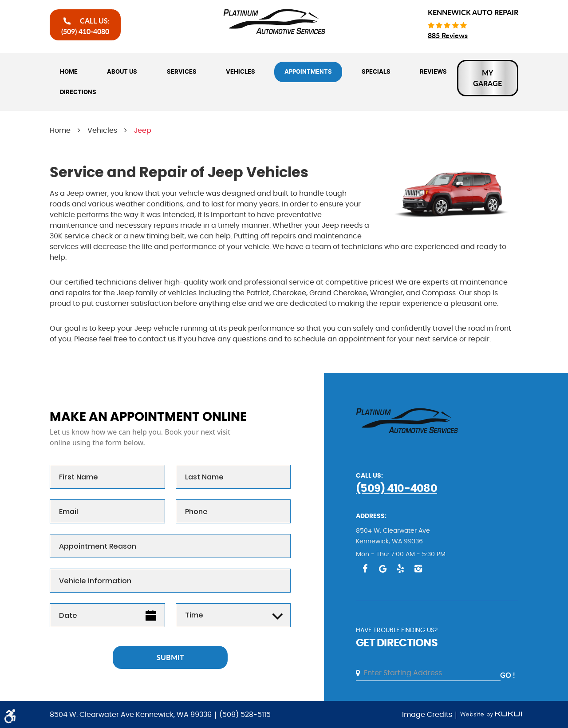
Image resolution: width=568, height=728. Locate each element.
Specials (376, 72)
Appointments (308, 72)
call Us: (85, 26)
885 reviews (448, 35)
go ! (508, 675)
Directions (78, 92)
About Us (122, 72)
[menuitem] (69, 72)
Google (383, 569)
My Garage (487, 78)
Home (69, 72)
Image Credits (428, 715)
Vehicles (241, 72)
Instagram (418, 569)
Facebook (365, 569)
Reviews (433, 72)
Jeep (143, 131)
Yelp (400, 569)
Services (182, 72)
